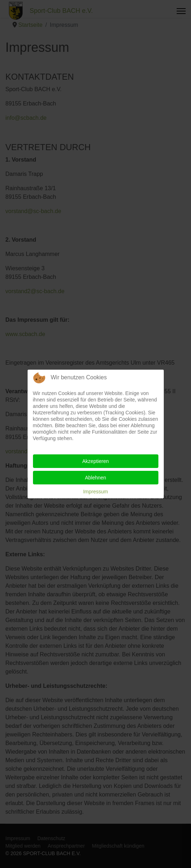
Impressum (95, 492)
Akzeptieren (96, 461)
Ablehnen (95, 478)
